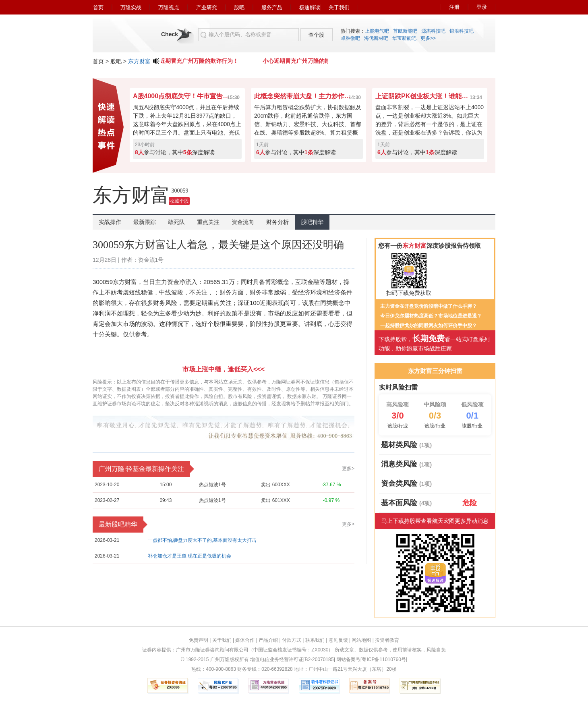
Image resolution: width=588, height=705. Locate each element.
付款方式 (292, 640)
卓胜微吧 (350, 38)
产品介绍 (268, 640)
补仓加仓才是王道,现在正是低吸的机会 (189, 556)
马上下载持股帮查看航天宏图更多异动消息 (435, 521)
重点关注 (208, 222)
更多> (348, 469)
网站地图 (361, 640)
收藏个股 (179, 201)
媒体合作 (245, 640)
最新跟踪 (145, 222)
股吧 (239, 7)
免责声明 (199, 640)
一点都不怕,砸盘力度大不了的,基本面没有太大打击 (202, 540)
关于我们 (339, 7)
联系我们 (315, 640)
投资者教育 (387, 640)
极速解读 (310, 7)
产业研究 (207, 7)
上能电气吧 (377, 31)
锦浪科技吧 (462, 31)
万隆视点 (169, 7)
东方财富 (139, 61)
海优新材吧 (376, 38)
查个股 (316, 35)
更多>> (428, 38)
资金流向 (243, 222)
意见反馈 (338, 640)
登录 (482, 7)
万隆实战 (131, 7)
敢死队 (176, 222)
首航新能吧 (405, 31)
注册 (454, 7)
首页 (98, 7)
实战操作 (110, 222)
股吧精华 (312, 222)
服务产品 (272, 7)
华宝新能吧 (404, 38)
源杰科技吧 (433, 31)
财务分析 (277, 222)
